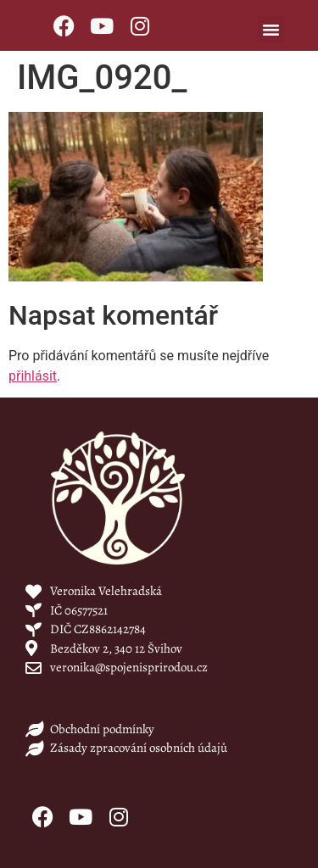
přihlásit (33, 376)
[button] (271, 30)
